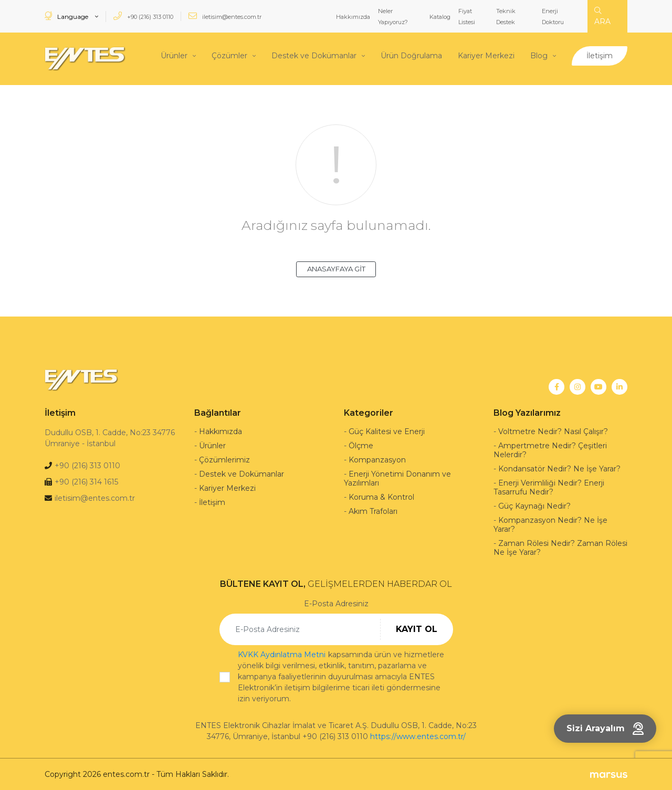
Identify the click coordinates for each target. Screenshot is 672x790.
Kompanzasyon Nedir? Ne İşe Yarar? (550, 524)
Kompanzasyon (377, 459)
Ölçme (361, 445)
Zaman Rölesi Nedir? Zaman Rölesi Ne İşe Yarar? (560, 547)
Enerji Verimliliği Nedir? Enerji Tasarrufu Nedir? (549, 487)
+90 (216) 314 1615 (86, 481)
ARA (602, 17)
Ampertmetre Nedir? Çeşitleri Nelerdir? (550, 450)
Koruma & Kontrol (381, 497)
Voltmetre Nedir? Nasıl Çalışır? (553, 431)
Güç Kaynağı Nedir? (534, 505)
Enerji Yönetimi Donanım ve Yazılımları (397, 478)
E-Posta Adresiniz (336, 603)
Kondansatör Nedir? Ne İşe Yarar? (559, 468)
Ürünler (174, 56)
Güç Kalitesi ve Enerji (387, 431)
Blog (539, 56)
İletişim (600, 56)
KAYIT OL (417, 629)
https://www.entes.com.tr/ (418, 736)
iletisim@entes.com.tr (225, 16)
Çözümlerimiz (224, 459)
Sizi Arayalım (605, 729)
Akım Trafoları (373, 511)
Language (67, 16)
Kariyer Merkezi (486, 56)
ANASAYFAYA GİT (336, 268)
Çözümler (229, 56)
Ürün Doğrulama (411, 56)
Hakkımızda (353, 17)
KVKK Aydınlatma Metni (282, 654)
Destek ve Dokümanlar (314, 56)
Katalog (440, 17)
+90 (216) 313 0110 (143, 16)
